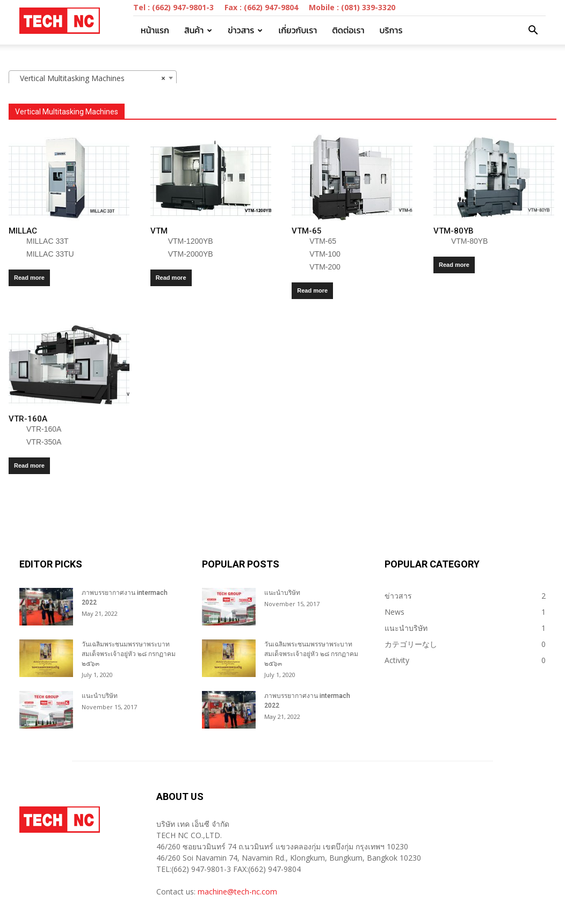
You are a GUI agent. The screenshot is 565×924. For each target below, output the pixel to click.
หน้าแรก (155, 30)
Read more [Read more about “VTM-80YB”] (454, 265)
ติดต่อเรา (348, 30)
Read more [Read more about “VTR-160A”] (29, 465)
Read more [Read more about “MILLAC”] (29, 278)
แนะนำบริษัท (100, 696)
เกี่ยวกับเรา (298, 30)
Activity (397, 660)
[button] (533, 31)
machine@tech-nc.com (237, 892)
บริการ (391, 30)
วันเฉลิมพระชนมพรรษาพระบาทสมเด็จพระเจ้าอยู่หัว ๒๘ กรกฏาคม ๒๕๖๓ (129, 654)
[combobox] (93, 78)
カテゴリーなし (411, 644)
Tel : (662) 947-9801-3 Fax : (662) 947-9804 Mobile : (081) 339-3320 (264, 7)
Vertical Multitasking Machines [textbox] (89, 78)
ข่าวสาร (245, 30)
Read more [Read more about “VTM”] (171, 278)
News (394, 612)
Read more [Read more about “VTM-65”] (312, 290)
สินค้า (198, 30)
